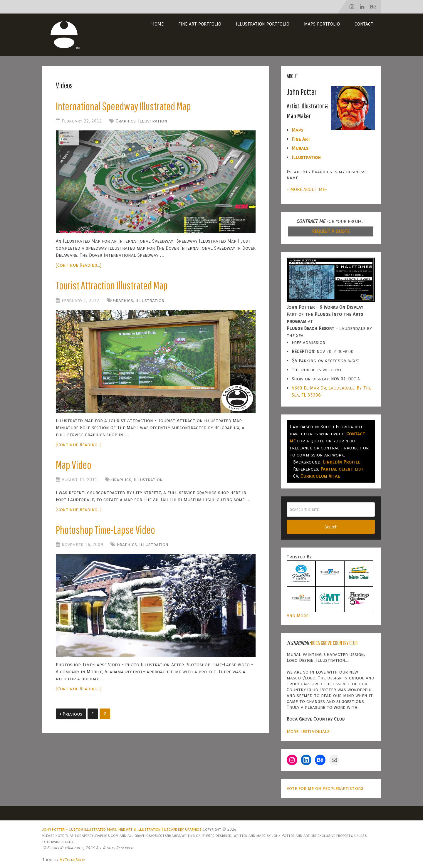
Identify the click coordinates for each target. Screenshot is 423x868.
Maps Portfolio (322, 24)
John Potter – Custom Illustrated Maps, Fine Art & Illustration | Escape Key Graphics (122, 829)
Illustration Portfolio (263, 24)
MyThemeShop (72, 860)
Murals (300, 148)
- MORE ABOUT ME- (307, 189)
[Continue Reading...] (79, 265)
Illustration (153, 121)
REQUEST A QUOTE (331, 231)
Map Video (74, 465)
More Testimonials (308, 731)
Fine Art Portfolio (200, 24)
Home (157, 24)
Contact (364, 24)
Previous (71, 714)
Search (331, 527)
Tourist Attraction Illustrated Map (112, 285)
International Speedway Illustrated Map (123, 106)
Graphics (126, 121)
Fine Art (301, 139)
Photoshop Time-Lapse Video (105, 530)
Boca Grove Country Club (334, 643)
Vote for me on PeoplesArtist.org (325, 788)
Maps (297, 130)
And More (298, 616)
